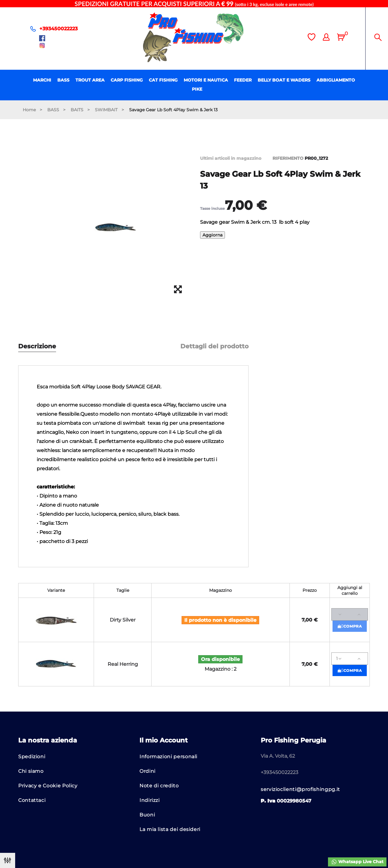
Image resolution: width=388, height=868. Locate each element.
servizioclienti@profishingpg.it (300, 789)
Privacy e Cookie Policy (48, 786)
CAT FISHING (163, 80)
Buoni (147, 815)
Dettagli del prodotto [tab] (214, 346)
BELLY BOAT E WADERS (284, 80)
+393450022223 (59, 29)
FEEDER (243, 80)
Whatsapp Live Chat (357, 862)
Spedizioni (32, 757)
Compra (350, 626)
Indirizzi (150, 800)
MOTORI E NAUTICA (206, 80)
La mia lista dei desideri (170, 829)
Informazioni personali (168, 757)
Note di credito (159, 786)
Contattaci (32, 800)
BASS (63, 80)
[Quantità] (350, 614)
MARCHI (42, 80)
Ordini (147, 771)
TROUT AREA (90, 80)
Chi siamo (31, 771)
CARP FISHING (127, 80)
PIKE (197, 89)
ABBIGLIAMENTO (336, 80)
